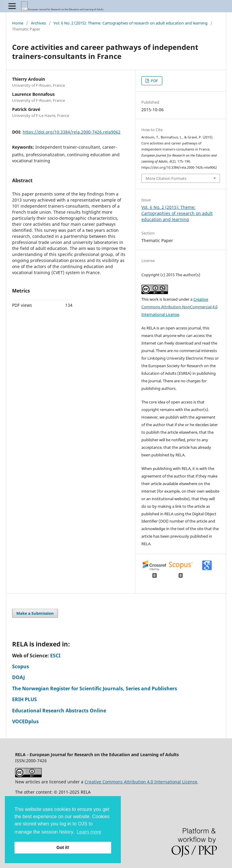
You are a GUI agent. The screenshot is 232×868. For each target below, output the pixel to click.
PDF (154, 81)
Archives (38, 23)
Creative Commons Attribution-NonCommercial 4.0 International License (179, 307)
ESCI (55, 656)
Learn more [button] (89, 832)
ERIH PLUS (24, 699)
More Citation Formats (166, 178)
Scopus (21, 666)
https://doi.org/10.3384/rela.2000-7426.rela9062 (72, 132)
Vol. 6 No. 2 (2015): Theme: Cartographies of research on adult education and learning (130, 23)
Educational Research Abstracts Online (59, 711)
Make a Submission (35, 613)
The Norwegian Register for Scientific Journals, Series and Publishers (95, 688)
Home (18, 23)
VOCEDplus (25, 721)
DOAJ (18, 677)
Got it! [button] (63, 847)
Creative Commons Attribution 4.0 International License (141, 782)
